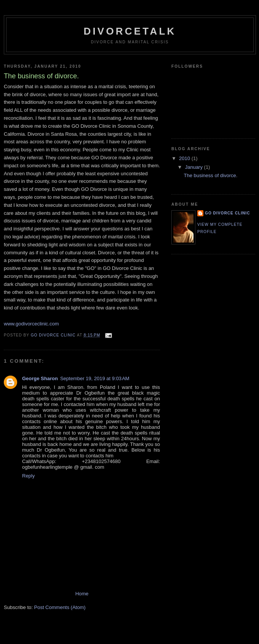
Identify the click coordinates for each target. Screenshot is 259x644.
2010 (185, 158)
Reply (28, 476)
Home (82, 594)
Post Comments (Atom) (60, 607)
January (195, 167)
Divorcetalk (130, 31)
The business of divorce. (210, 175)
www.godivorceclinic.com (31, 324)
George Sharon (40, 378)
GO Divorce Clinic (228, 213)
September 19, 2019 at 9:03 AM (95, 378)
